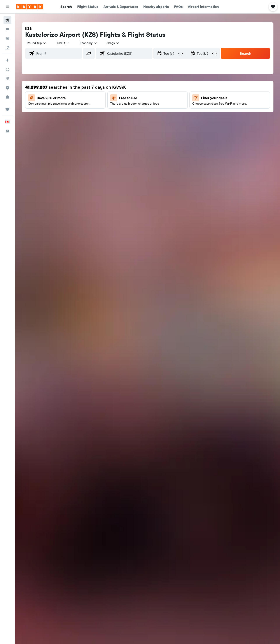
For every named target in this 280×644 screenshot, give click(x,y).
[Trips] (7, 109)
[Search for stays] (7, 29)
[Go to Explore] (7, 69)
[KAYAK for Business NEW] (7, 97)
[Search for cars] (7, 39)
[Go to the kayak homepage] (29, 7)
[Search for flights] (7, 20)
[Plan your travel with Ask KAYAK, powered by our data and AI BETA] (7, 60)
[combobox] (37, 43)
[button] (7, 7)
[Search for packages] (7, 48)
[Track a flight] (7, 79)
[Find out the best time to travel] (7, 88)
